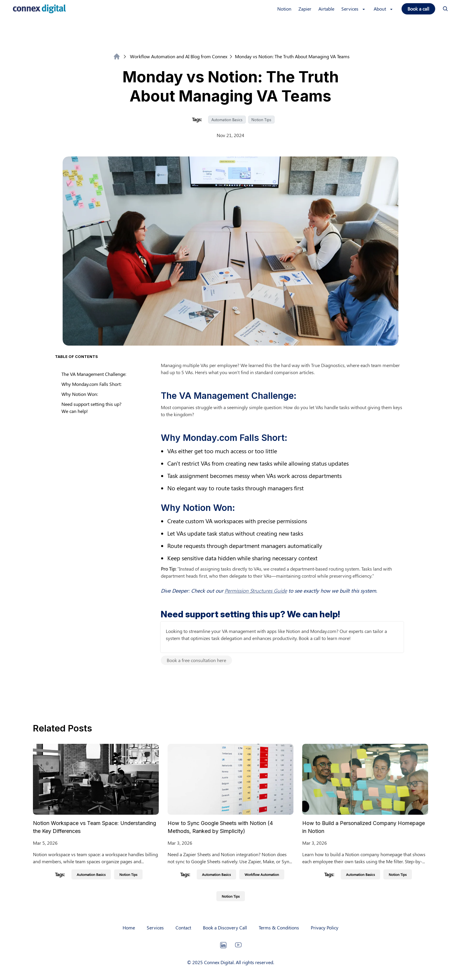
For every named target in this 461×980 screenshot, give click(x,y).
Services (155, 927)
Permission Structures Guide (256, 590)
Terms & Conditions (279, 927)
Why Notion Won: (80, 394)
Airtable (326, 9)
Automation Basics (227, 120)
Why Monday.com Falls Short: (91, 384)
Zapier (305, 9)
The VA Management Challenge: (94, 374)
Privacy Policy (325, 927)
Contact (183, 927)
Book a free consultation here (196, 660)
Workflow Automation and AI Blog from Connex (175, 56)
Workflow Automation (262, 874)
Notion (284, 9)
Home (129, 927)
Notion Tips (261, 120)
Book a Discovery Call (225, 927)
